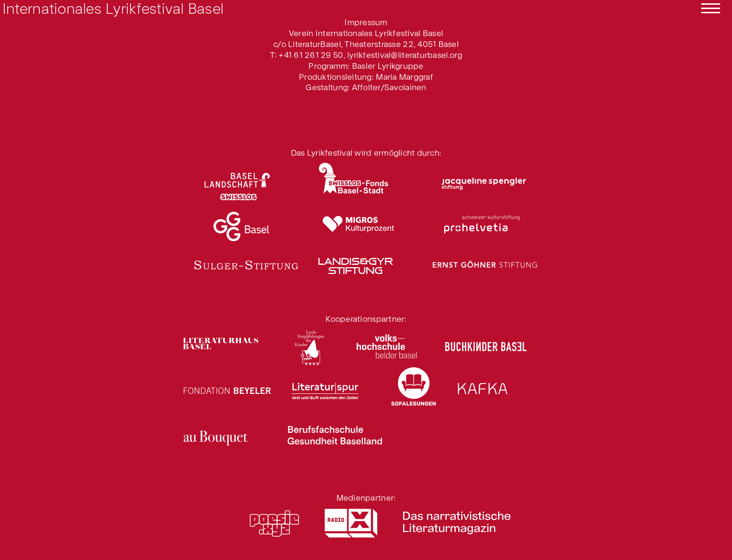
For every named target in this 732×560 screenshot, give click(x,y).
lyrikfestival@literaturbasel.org (405, 54)
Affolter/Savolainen (389, 87)
